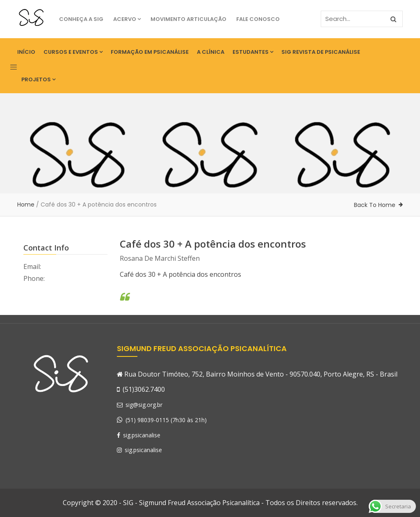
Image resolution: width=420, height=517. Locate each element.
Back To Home (375, 205)
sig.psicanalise (139, 435)
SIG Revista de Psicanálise (321, 52)
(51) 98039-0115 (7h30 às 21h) (166, 420)
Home (26, 205)
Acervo (127, 19)
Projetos (38, 79)
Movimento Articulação (188, 19)
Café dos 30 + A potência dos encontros (180, 274)
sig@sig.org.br (140, 405)
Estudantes (253, 52)
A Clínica (211, 52)
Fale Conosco (258, 19)
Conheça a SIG (81, 19)
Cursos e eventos (73, 52)
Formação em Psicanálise (150, 52)
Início (26, 52)
